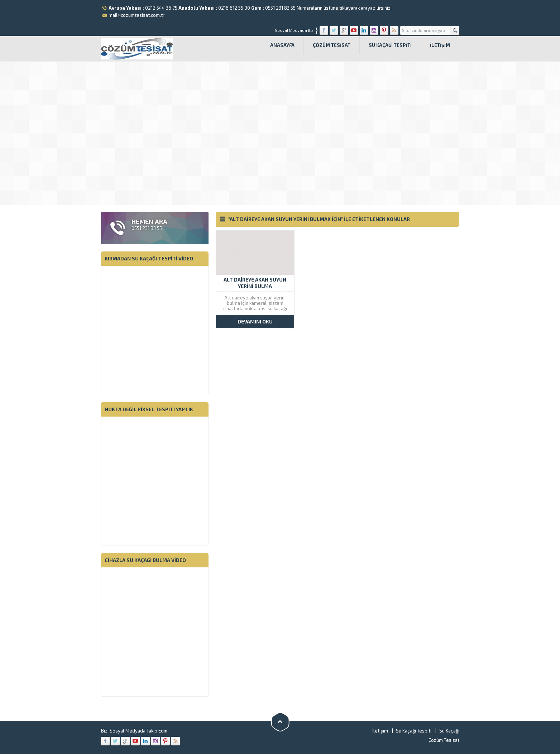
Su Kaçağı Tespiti (390, 45)
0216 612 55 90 (234, 8)
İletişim (440, 45)
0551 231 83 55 (280, 8)
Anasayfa (282, 45)
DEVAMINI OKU (255, 321)
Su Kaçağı (449, 731)
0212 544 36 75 (161, 8)
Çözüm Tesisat (332, 45)
